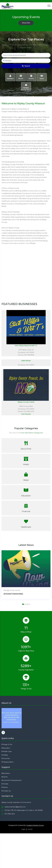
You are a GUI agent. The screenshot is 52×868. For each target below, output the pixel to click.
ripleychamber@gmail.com (15, 807)
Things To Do (7, 744)
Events (4, 777)
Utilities (5, 755)
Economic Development (11, 780)
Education (6, 748)
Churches (6, 758)
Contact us (6, 791)
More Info (26, 23)
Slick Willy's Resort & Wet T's (26, 346)
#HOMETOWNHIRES (13, 594)
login (23, 829)
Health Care (7, 751)
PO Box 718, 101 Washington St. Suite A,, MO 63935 (24, 810)
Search (26, 66)
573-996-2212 (10, 814)
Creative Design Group (35, 825)
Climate (5, 784)
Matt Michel (26, 361)
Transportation (8, 762)
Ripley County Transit (26, 402)
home (30, 829)
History (5, 787)
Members (6, 773)
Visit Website (26, 414)
